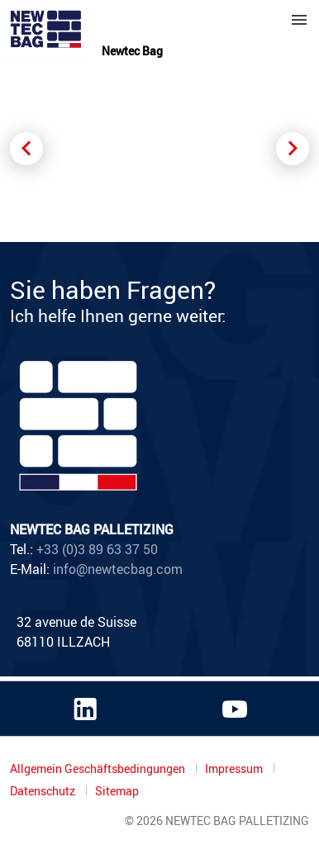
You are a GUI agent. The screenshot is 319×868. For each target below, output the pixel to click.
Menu (299, 20)
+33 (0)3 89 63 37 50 (97, 549)
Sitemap (117, 791)
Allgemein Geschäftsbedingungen (99, 768)
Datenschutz (44, 791)
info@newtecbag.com (118, 569)
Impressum (235, 768)
